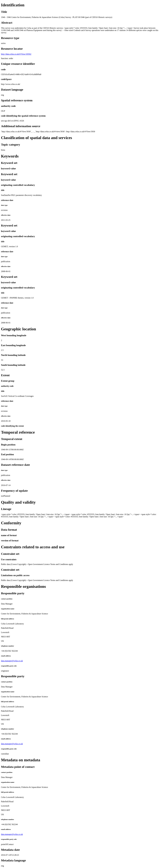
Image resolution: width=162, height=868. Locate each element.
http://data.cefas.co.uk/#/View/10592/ (16, 54)
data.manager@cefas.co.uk (12, 661)
